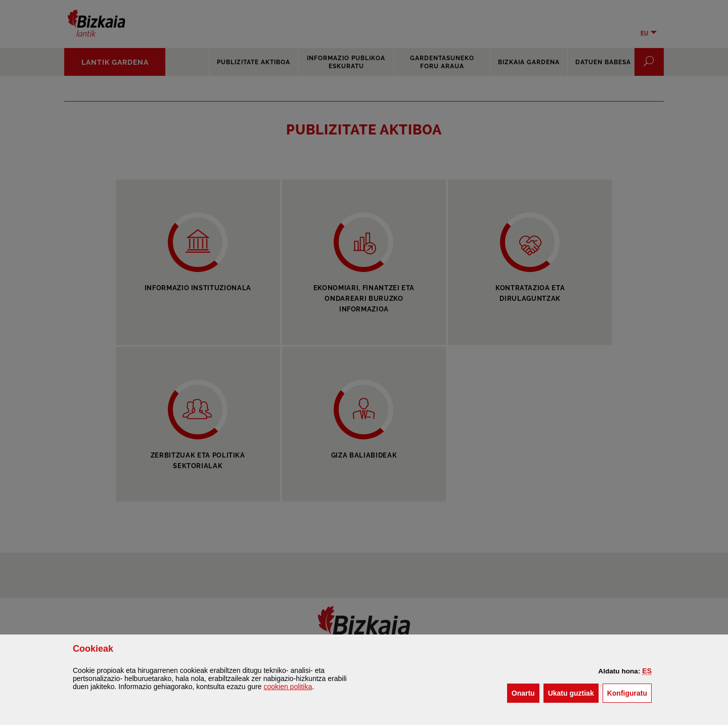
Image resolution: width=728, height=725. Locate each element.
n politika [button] (288, 687)
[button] (647, 671)
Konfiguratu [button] (629, 692)
